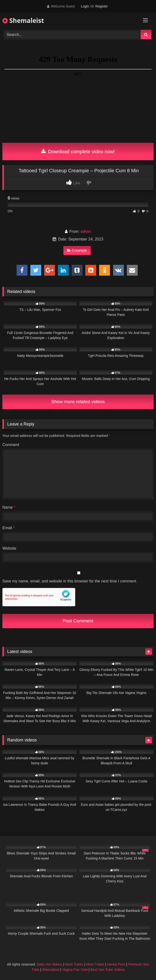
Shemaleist (23, 20)
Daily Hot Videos (49, 964)
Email (9, 528)
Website (9, 548)
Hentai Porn (116, 964)
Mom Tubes (74, 964)
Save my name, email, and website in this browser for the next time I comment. (70, 581)
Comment (11, 445)
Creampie (77, 250)
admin (86, 231)
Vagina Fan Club (75, 970)
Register (102, 6)
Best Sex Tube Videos (107, 970)
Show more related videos (78, 402)
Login (85, 6)
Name (9, 507)
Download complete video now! (78, 152)
